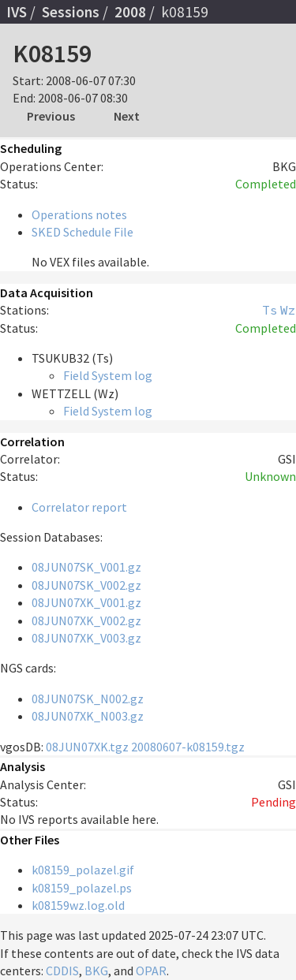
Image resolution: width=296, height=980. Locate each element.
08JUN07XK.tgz (87, 747)
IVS (17, 12)
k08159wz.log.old (78, 905)
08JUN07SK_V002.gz (86, 585)
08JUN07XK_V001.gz (86, 602)
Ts (270, 310)
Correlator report (79, 507)
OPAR (151, 971)
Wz (288, 310)
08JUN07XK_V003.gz (86, 638)
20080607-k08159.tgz (188, 747)
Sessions (71, 12)
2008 (130, 12)
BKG (96, 971)
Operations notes (79, 214)
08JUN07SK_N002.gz (88, 699)
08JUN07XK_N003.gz (88, 716)
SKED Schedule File (82, 232)
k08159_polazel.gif (83, 870)
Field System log (108, 375)
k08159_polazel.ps (82, 888)
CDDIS (62, 971)
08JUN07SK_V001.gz (86, 567)
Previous (51, 116)
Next (127, 116)
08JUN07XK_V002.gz (86, 620)
